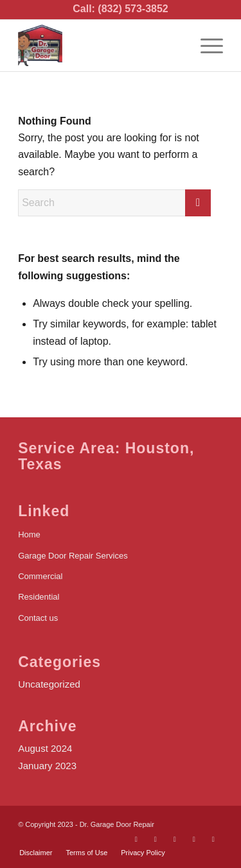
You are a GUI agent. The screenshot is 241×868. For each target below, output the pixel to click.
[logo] (100, 46)
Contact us (38, 618)
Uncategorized (49, 684)
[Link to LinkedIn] (213, 839)
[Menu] (205, 46)
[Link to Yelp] (194, 839)
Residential (39, 597)
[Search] (114, 203)
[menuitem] (205, 46)
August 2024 (45, 748)
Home (29, 534)
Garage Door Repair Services (73, 556)
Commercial (40, 576)
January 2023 (47, 766)
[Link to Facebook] (136, 839)
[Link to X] (156, 839)
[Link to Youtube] (175, 839)
